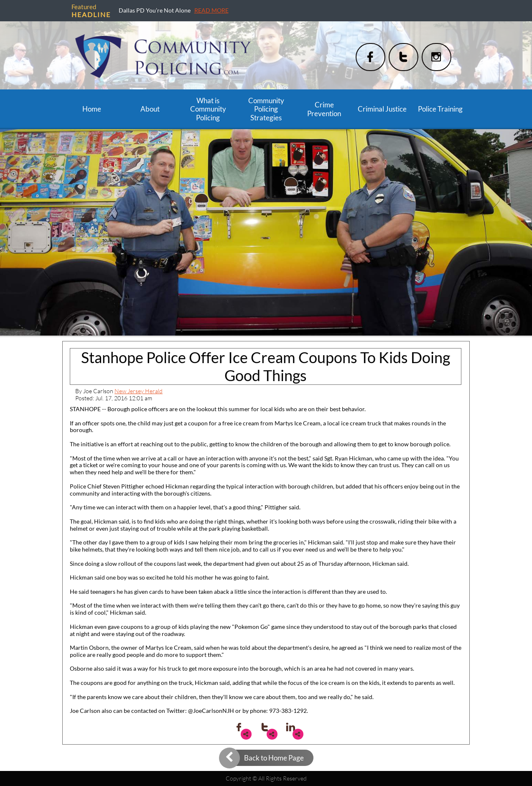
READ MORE (211, 10)
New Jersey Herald (139, 391)
